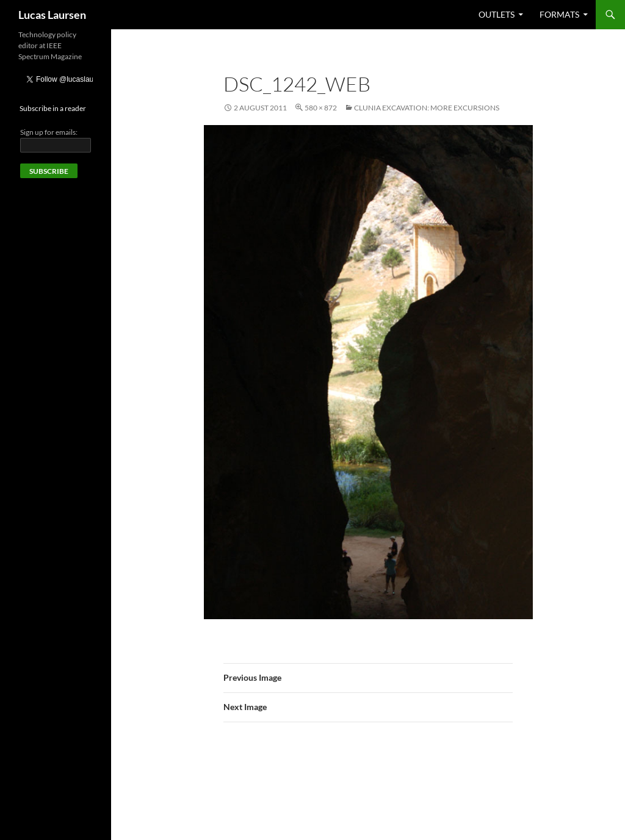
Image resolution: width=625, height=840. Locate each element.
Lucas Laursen (52, 15)
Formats (559, 14)
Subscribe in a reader (53, 108)
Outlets (497, 14)
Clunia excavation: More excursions (427, 108)
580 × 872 (321, 108)
